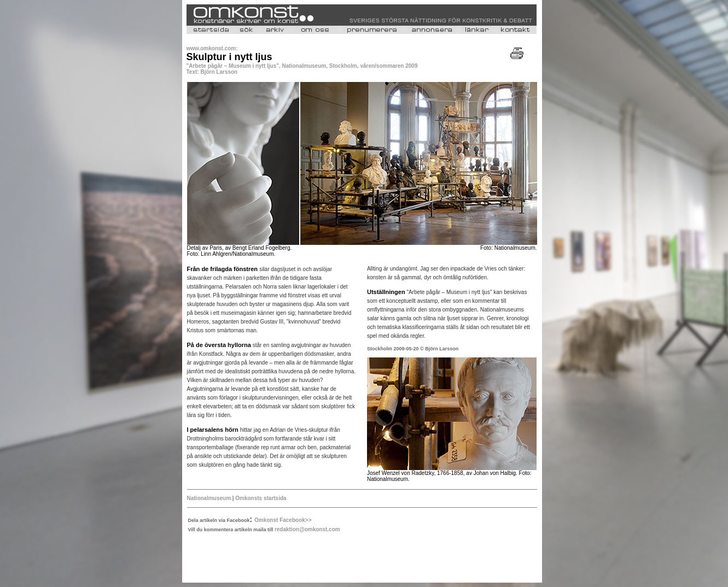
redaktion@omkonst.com (307, 529)
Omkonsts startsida (261, 498)
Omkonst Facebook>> (283, 520)
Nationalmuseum (209, 498)
